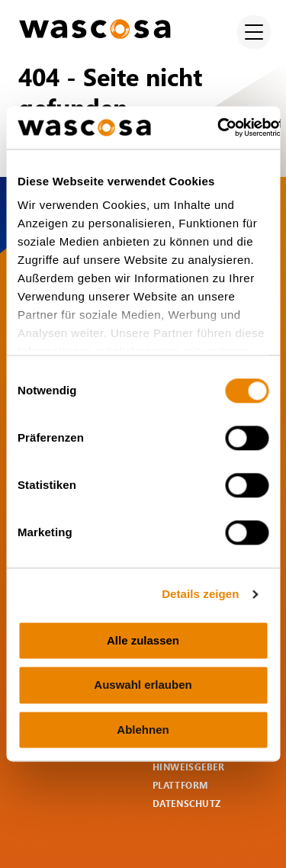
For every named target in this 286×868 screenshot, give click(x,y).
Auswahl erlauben (143, 685)
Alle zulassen (143, 640)
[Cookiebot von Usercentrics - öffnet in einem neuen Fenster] (218, 127)
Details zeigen (200, 594)
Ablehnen (143, 730)
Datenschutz (187, 804)
